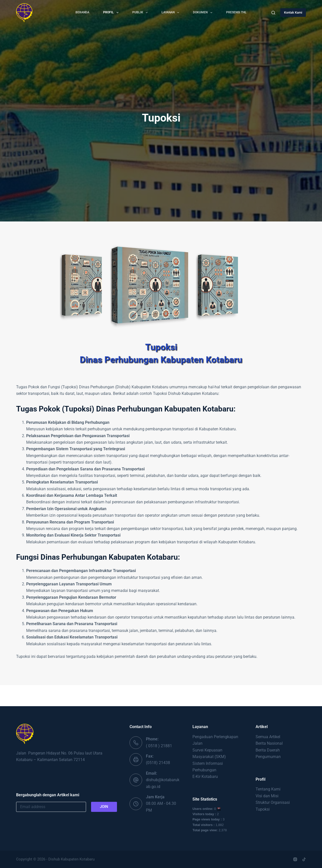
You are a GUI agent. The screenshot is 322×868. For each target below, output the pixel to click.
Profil (112, 13)
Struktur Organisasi (273, 802)
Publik (141, 13)
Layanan (171, 13)
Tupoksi (263, 809)
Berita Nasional (269, 743)
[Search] (273, 13)
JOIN (104, 807)
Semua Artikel (268, 737)
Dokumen (204, 13)
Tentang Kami (268, 789)
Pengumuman (268, 757)
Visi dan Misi (267, 796)
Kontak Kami (293, 12)
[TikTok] (304, 859)
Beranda (82, 12)
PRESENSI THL (236, 12)
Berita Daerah (268, 750)
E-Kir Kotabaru (205, 777)
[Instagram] (295, 859)
